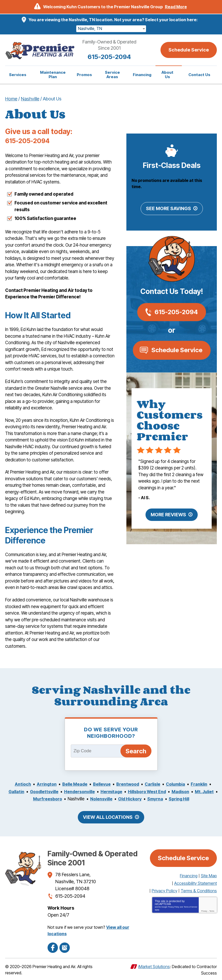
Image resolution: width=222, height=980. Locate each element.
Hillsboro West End (161, 792)
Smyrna (169, 799)
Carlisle (154, 785)
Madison (196, 792)
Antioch (20, 785)
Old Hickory (143, 799)
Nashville (30, 99)
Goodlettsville (54, 792)
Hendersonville (91, 792)
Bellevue (101, 785)
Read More (176, 7)
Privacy (204, 911)
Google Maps (65, 947)
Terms (212, 911)
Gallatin (25, 792)
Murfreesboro (59, 799)
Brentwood (128, 785)
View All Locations (108, 817)
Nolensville (114, 799)
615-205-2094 (111, 57)
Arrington (44, 785)
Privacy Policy (174, 907)
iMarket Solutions (154, 966)
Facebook (53, 947)
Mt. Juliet (28, 799)
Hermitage (124, 792)
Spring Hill (193, 799)
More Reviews (168, 516)
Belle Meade (73, 785)
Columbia (178, 785)
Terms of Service (190, 907)
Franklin (202, 785)
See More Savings (169, 209)
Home (11, 99)
